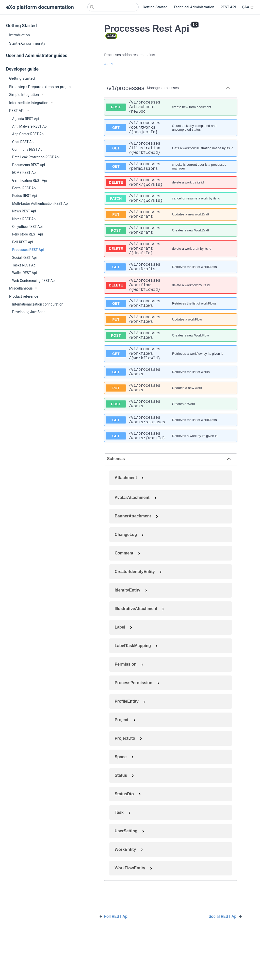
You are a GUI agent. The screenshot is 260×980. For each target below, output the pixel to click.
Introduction (20, 35)
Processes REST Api (28, 250)
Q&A (248, 7)
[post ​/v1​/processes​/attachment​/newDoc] (170, 109)
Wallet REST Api (25, 273)
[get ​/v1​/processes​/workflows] (170, 332)
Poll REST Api (23, 242)
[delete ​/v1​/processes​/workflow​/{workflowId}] (170, 311)
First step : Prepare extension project (40, 87)
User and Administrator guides (37, 56)
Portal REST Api (24, 188)
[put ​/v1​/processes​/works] (170, 428)
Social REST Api (24, 258)
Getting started (22, 78)
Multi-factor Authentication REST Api (40, 204)
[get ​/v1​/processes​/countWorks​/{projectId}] (170, 132)
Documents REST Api (29, 165)
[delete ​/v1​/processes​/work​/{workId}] (170, 195)
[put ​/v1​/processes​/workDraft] (170, 231)
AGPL (109, 64)
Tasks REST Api (24, 265)
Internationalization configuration (38, 304)
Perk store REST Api (28, 234)
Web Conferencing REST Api (34, 281)
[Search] (113, 7)
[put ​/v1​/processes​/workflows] (170, 350)
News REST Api (24, 211)
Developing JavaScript (29, 312)
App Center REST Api (28, 134)
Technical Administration (194, 7)
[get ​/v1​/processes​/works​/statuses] (170, 464)
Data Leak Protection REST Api (36, 157)
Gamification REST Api (30, 180)
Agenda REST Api (26, 119)
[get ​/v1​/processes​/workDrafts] (170, 290)
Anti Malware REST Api (30, 126)
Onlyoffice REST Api (27, 227)
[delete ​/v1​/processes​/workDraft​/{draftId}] (170, 269)
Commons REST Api (28, 149)
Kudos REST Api (25, 196)
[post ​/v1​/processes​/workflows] (170, 368)
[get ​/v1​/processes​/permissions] (170, 177)
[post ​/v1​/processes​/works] (170, 446)
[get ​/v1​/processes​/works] (170, 410)
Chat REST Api (23, 142)
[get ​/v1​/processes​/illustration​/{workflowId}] (170, 156)
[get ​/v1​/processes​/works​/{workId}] (170, 482)
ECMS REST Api (24, 173)
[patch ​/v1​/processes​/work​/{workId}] (170, 213)
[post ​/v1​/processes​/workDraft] (170, 249)
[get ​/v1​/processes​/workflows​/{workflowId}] (170, 389)
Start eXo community (27, 43)
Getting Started (155, 7)
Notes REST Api (24, 219)
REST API (228, 7)
